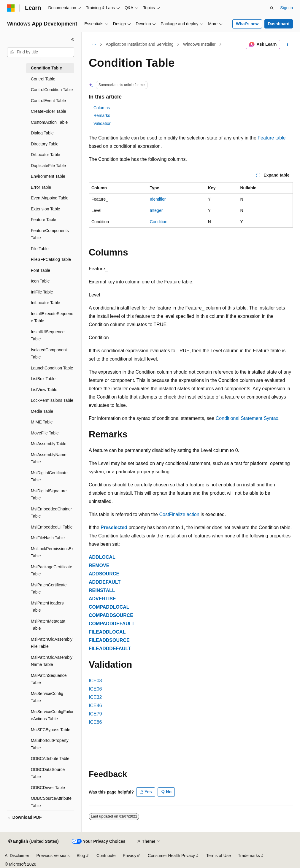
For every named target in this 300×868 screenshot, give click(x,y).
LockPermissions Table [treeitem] (52, 400)
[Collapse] (73, 40)
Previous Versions (53, 856)
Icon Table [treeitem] (40, 281)
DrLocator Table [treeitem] (46, 155)
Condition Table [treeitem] (46, 68)
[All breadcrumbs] (94, 45)
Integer (156, 210)
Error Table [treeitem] (41, 187)
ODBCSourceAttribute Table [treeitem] (51, 802)
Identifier (158, 199)
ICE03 (95, 681)
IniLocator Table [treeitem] (46, 303)
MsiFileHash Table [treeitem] (48, 538)
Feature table (272, 138)
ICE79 (95, 714)
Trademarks (249, 856)
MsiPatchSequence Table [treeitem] (49, 679)
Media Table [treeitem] (42, 411)
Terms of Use (218, 856)
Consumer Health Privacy (171, 856)
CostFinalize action (179, 514)
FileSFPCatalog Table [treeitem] (51, 259)
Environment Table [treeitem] (48, 176)
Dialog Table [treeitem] (42, 133)
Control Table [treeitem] (43, 79)
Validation (102, 123)
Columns (102, 108)
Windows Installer (199, 44)
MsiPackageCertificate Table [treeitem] (51, 571)
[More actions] (288, 45)
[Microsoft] (11, 8)
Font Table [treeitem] (41, 270)
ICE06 (95, 689)
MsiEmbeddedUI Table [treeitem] (52, 527)
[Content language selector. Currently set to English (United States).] (33, 842)
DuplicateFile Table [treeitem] (48, 166)
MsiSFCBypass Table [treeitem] (51, 730)
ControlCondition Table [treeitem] (52, 90)
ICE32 (95, 697)
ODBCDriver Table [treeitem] (48, 788)
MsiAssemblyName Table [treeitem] (49, 458)
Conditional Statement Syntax (247, 418)
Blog (81, 856)
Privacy (130, 856)
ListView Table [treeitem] (44, 390)
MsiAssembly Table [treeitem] (49, 444)
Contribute (106, 856)
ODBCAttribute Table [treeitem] (50, 758)
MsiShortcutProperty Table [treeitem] (50, 744)
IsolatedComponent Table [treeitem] (49, 354)
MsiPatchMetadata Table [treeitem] (48, 625)
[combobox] (41, 52)
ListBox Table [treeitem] (43, 379)
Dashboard (278, 24)
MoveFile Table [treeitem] (45, 433)
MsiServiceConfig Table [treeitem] (47, 697)
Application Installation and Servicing (140, 44)
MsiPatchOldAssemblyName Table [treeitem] (52, 661)
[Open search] (272, 8)
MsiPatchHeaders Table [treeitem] (47, 607)
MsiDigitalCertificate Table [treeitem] (49, 476)
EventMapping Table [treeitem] (50, 198)
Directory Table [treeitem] (45, 144)
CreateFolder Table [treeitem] (49, 111)
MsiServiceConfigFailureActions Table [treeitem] (52, 715)
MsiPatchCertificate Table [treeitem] (49, 589)
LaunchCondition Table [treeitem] (52, 368)
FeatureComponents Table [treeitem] (50, 234)
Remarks (102, 115)
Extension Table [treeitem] (46, 209)
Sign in (286, 8)
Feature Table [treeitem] (43, 220)
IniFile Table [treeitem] (42, 292)
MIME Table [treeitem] (42, 422)
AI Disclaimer (17, 856)
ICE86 (95, 722)
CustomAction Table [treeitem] (49, 122)
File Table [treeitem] (40, 249)
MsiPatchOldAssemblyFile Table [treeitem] (52, 643)
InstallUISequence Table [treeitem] (48, 335)
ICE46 (95, 706)
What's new (247, 24)
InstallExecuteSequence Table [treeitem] (52, 317)
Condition (159, 222)
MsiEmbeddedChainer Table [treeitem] (51, 513)
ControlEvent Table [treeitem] (48, 101)
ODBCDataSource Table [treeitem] (48, 773)
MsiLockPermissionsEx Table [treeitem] (52, 552)
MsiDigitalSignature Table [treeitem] (49, 495)
